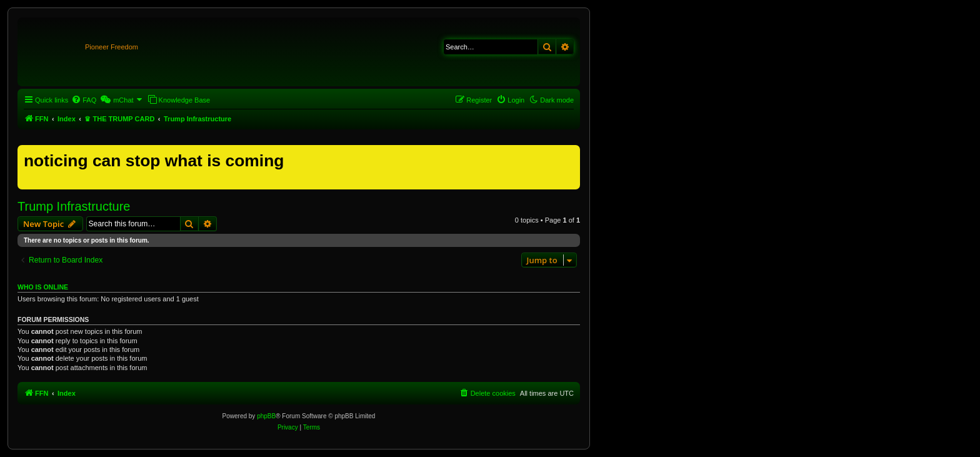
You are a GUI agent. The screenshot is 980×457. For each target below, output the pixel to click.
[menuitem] (84, 100)
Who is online (43, 287)
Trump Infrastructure (74, 206)
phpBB (266, 416)
